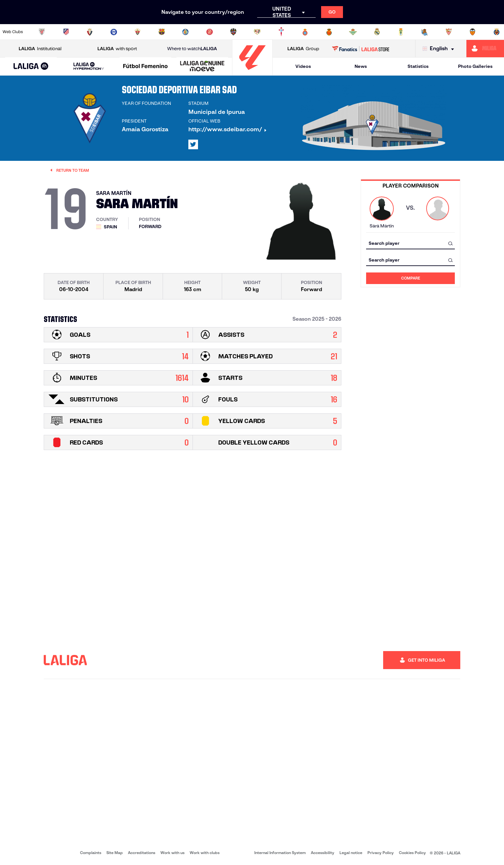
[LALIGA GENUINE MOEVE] (202, 67)
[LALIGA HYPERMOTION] (89, 66)
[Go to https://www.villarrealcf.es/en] (497, 32)
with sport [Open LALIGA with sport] (117, 49)
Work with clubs (205, 853)
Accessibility (323, 853)
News (361, 66)
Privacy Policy (381, 853)
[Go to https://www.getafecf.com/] (185, 32)
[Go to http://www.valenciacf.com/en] (473, 32)
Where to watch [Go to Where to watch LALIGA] (192, 49)
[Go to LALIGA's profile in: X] (193, 144)
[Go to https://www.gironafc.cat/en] (210, 32)
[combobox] (410, 243)
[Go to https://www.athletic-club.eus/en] (42, 32)
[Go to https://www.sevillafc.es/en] (449, 32)
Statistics (418, 66)
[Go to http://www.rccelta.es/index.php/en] (281, 32)
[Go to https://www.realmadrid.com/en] (377, 32)
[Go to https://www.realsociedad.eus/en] (425, 32)
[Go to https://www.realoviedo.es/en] (401, 32)
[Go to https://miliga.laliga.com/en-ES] (485, 49)
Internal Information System (280, 853)
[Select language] (440, 49)
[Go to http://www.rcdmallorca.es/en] (329, 32)
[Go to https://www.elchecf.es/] (138, 32)
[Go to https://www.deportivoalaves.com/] (114, 32)
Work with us (172, 853)
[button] (31, 66)
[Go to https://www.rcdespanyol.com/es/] (305, 32)
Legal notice (351, 853)
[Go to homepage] (252, 73)
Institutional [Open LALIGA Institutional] (40, 49)
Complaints (91, 853)
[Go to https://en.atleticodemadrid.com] (66, 32)
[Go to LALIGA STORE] (361, 49)
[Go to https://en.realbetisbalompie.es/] (353, 32)
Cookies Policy (412, 853)
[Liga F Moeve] (145, 67)
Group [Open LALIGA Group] (303, 49)
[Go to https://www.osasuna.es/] (90, 32)
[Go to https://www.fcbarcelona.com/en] (162, 32)
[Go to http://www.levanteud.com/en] (233, 32)
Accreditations (142, 853)
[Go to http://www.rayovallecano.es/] (257, 32)
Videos (303, 66)
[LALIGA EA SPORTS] (31, 67)
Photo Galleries (475, 66)
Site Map (115, 853)
